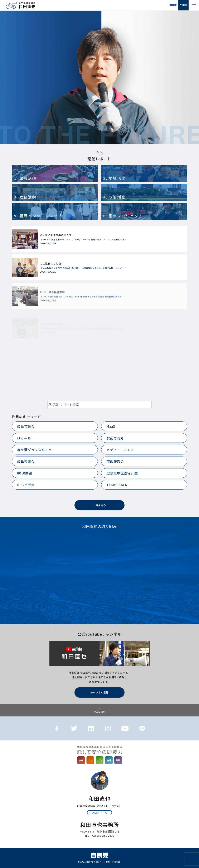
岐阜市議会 (26, 426)
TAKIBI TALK (117, 485)
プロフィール (99, 813)
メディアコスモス (120, 450)
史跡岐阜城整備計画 (122, 473)
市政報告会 (115, 461)
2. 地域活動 (115, 178)
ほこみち (24, 438)
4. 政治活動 (115, 197)
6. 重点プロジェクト (123, 216)
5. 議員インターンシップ (38, 216)
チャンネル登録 (99, 692)
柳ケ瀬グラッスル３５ (34, 450)
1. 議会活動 (25, 178)
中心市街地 (26, 485)
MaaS (111, 426)
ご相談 (183, 5)
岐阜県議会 (26, 461)
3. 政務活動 (25, 197)
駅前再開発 (115, 438)
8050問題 (25, 473)
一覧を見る (100, 505)
